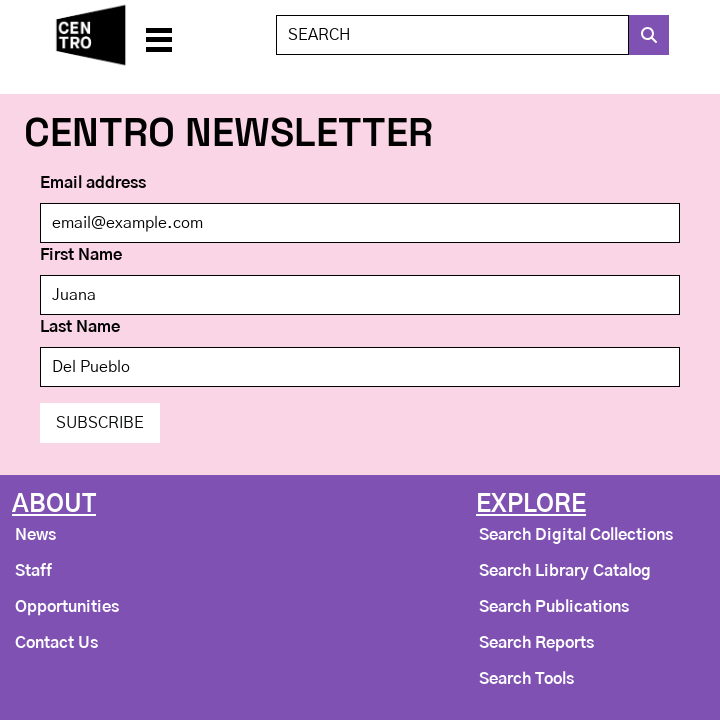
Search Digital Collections (576, 535)
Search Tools (526, 679)
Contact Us (56, 643)
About (54, 505)
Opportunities (67, 607)
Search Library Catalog (565, 571)
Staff (33, 571)
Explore (531, 505)
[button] (158, 35)
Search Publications (554, 607)
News (35, 535)
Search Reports (536, 643)
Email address (93, 183)
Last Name (80, 327)
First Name (81, 255)
